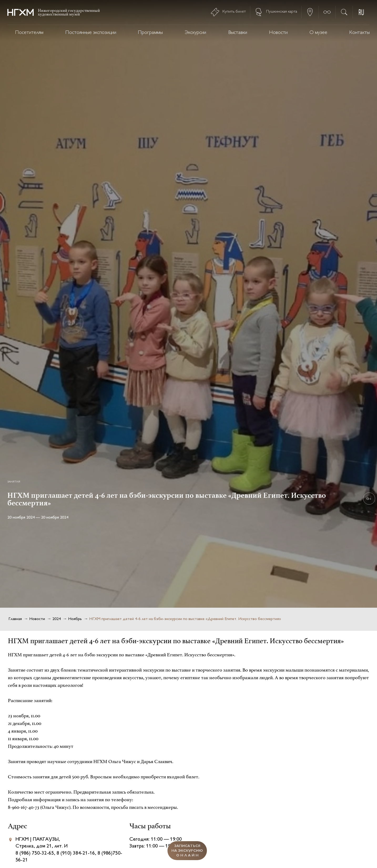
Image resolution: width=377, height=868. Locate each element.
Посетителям (29, 33)
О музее (318, 33)
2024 (57, 619)
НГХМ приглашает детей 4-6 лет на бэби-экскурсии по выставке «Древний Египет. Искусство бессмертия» (185, 619)
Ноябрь (75, 619)
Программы (150, 33)
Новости (278, 33)
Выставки (238, 33)
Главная (15, 619)
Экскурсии (195, 33)
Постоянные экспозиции (91, 33)
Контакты (360, 33)
